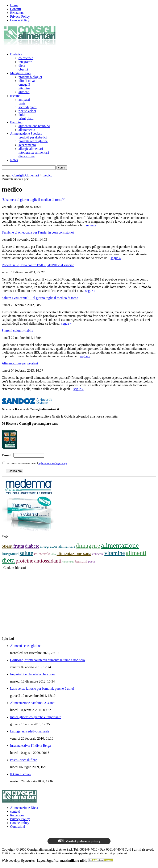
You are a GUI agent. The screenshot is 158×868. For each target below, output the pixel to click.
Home (14, 5)
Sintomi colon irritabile (17, 331)
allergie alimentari (31, 149)
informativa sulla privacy (53, 463)
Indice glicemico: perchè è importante (36, 717)
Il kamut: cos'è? (21, 774)
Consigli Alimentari (26, 175)
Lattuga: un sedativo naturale (30, 731)
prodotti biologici (30, 77)
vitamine (24, 88)
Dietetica (16, 54)
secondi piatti (28, 107)
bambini (81, 561)
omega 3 (24, 84)
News (14, 160)
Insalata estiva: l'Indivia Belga (30, 746)
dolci (22, 115)
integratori (26, 62)
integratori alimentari (57, 546)
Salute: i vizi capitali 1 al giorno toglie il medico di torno (40, 298)
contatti (15, 811)
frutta (19, 546)
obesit (7, 546)
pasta (22, 103)
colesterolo (26, 58)
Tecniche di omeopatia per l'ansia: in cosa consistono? (38, 232)
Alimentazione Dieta (24, 808)
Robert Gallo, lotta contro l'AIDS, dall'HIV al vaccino (38, 265)
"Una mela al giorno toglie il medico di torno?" (33, 200)
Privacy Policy (20, 16)
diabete (32, 546)
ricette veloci (27, 111)
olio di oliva (27, 81)
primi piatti (26, 118)
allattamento (27, 130)
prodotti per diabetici (33, 137)
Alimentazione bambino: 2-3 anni (33, 703)
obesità (23, 69)
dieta (22, 66)
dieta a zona (26, 156)
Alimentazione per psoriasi (20, 363)
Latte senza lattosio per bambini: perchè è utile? (42, 689)
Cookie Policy (20, 20)
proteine (24, 561)
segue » (91, 225)
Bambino (16, 122)
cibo (53, 554)
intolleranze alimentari (34, 152)
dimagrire (88, 545)
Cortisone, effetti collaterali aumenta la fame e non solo (47, 660)
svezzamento (27, 145)
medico (47, 175)
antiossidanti (48, 561)
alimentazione (120, 545)
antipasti (24, 100)
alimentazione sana (74, 553)
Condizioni (18, 827)
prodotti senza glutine (33, 141)
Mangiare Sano (20, 73)
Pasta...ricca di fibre (24, 760)
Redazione (17, 13)
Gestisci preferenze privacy (79, 841)
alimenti (24, 92)
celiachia (98, 554)
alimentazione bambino (34, 126)
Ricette (15, 96)
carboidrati (68, 562)
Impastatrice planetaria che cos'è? (33, 674)
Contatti (16, 9)
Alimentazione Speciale (26, 134)
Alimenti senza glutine (25, 646)
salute (26, 553)
